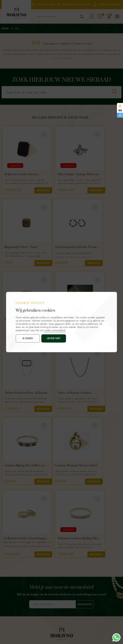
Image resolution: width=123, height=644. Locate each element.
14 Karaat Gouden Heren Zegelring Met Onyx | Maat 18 (18, 174)
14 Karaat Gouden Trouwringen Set (57, 394)
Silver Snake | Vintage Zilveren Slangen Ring (60, 174)
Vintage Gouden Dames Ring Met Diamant (61, 248)
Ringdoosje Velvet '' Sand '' (98, 174)
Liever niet (45, 338)
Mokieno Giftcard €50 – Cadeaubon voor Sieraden (102, 248)
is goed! (25, 338)
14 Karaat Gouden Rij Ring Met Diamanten (18, 468)
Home (5, 28)
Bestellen (31, 190)
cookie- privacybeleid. (55, 330)
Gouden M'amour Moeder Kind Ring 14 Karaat (18, 394)
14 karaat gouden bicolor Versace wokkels (21, 248)
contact (55, 58)
